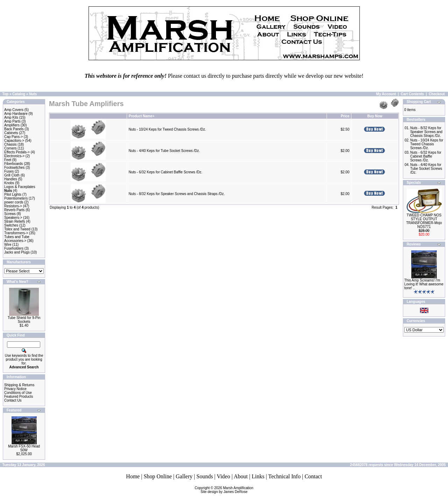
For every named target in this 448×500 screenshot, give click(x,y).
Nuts (33, 94)
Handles (11, 179)
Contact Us (13, 400)
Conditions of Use (18, 393)
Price (345, 116)
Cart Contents (412, 94)
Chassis (10, 144)
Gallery (184, 476)
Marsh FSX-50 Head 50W (24, 448)
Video (223, 476)
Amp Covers (14, 110)
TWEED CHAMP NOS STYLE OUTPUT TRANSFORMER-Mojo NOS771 (424, 221)
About (241, 476)
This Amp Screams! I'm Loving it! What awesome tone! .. (424, 284)
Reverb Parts (14, 210)
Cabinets (11, 133)
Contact (313, 476)
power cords (14, 202)
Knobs (9, 183)
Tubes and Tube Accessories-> (17, 239)
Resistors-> (13, 206)
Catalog (19, 94)
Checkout (437, 94)
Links (258, 476)
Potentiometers (16, 198)
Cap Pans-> (13, 137)
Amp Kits (11, 117)
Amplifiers (12, 125)
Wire (8, 245)
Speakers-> (13, 218)
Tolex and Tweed (17, 229)
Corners (10, 148)
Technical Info (284, 476)
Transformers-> (16, 233)
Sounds (205, 476)
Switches (11, 225)
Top (6, 94)
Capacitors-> (14, 141)
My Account (386, 94)
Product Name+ (142, 116)
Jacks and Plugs (17, 252)
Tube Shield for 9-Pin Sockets (24, 320)
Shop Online (157, 476)
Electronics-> (14, 156)
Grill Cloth (12, 175)
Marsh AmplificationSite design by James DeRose (227, 490)
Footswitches (14, 168)
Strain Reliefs (15, 221)
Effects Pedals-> (17, 152)
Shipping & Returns (19, 385)
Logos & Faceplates (20, 187)
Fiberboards (13, 164)
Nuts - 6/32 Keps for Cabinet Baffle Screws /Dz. (166, 172)
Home (133, 476)
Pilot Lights (13, 195)
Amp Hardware (16, 114)
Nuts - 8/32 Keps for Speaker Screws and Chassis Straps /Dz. (177, 194)
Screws (10, 214)
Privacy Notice (15, 389)
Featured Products (19, 397)
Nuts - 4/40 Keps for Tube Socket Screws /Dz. (164, 151)
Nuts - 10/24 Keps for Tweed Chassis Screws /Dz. (167, 129)
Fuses (9, 171)
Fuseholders (14, 248)
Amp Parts (12, 121)
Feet (8, 160)
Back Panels (14, 129)
